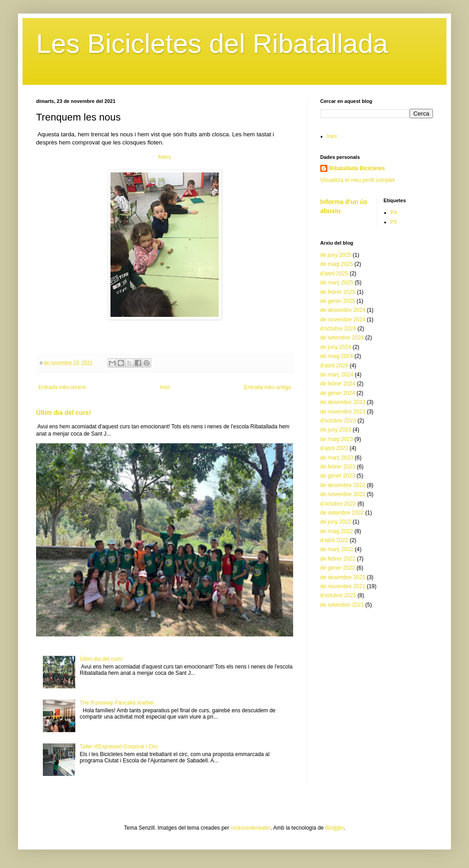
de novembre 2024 (343, 320)
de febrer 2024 (338, 384)
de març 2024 (337, 375)
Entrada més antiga (267, 387)
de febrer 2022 (338, 559)
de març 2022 (337, 549)
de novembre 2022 (343, 494)
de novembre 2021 (343, 586)
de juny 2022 (336, 522)
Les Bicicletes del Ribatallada (212, 44)
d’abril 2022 (334, 540)
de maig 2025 (337, 264)
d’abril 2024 (334, 366)
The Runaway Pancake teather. (117, 703)
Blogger (334, 828)
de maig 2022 (337, 531)
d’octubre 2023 (338, 421)
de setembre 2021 (342, 605)
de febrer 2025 (338, 292)
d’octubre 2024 (338, 329)
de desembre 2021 (343, 577)
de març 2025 (337, 283)
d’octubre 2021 (338, 595)
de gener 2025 (338, 301)
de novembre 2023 (343, 412)
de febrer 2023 (338, 467)
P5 (394, 222)
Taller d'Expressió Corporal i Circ (119, 747)
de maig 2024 (337, 356)
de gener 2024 (338, 393)
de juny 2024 (336, 347)
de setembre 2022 (342, 513)
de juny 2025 (336, 255)
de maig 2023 (337, 439)
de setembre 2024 (342, 338)
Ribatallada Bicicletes (357, 168)
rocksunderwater (251, 828)
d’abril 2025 (334, 274)
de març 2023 (337, 458)
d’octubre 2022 (338, 504)
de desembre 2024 (343, 310)
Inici (165, 387)
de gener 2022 (338, 568)
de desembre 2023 (343, 402)
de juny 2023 (336, 430)
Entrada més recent (62, 387)
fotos (165, 157)
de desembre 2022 (343, 485)
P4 (394, 213)
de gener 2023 (338, 476)
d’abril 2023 (334, 448)
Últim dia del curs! (64, 413)
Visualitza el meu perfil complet (357, 180)
